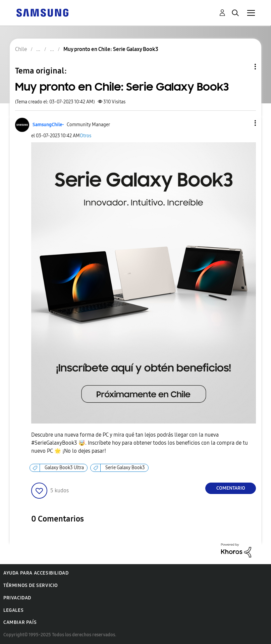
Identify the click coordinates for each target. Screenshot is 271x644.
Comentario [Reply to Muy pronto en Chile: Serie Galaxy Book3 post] (231, 488)
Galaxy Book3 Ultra (64, 468)
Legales (13, 610)
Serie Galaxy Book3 (125, 468)
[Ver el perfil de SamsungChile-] (48, 125)
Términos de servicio (31, 585)
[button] (244, 123)
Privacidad (17, 598)
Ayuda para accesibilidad (36, 573)
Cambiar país (20, 622)
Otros (86, 136)
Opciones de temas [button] (244, 67)
